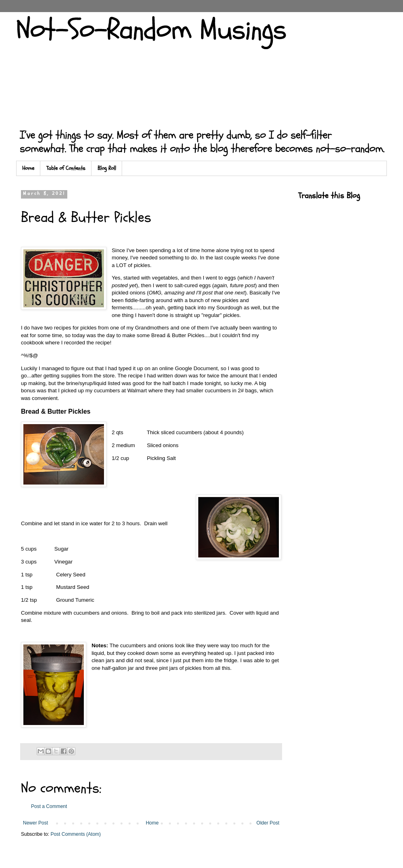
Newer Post (35, 823)
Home (28, 168)
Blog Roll (107, 168)
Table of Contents (66, 168)
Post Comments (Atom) (76, 834)
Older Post (268, 823)
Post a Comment (49, 806)
